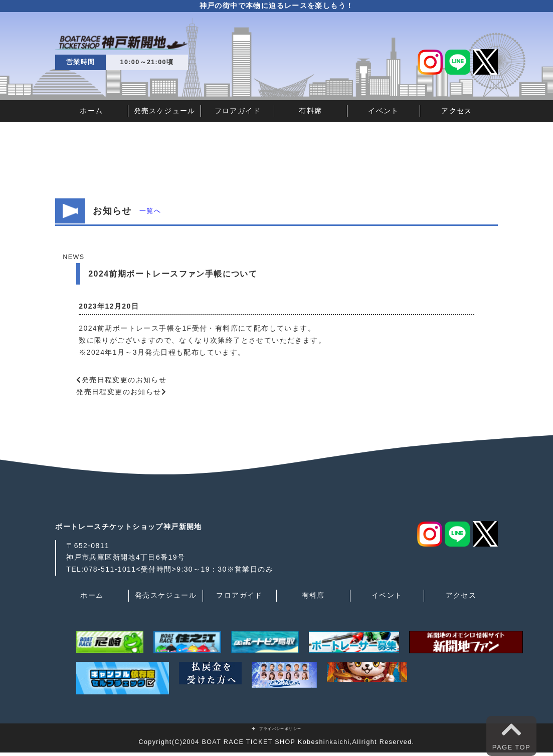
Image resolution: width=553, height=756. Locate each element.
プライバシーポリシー (277, 729)
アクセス (457, 111)
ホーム (91, 111)
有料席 (310, 111)
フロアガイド (238, 111)
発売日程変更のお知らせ (124, 380)
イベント (384, 111)
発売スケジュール (165, 111)
